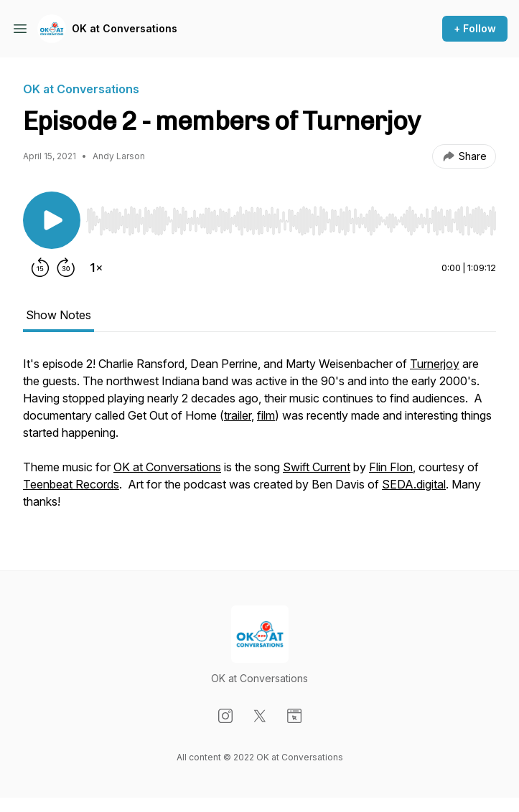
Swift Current (317, 467)
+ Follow (475, 28)
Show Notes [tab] (59, 315)
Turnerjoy (435, 364)
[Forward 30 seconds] (66, 268)
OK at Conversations (125, 28)
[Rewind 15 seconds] (40, 268)
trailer (238, 415)
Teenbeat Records (71, 484)
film (266, 415)
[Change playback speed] (96, 268)
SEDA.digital (414, 484)
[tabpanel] (259, 440)
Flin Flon (391, 467)
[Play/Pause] (52, 220)
